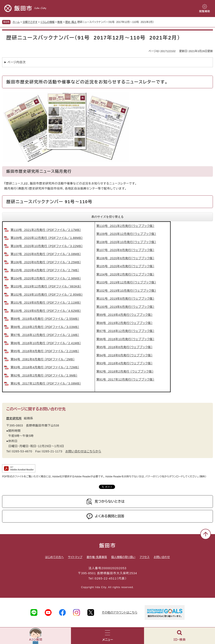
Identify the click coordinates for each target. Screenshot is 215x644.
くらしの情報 (47, 22)
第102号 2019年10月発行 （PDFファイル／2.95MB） (47, 295)
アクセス (145, 557)
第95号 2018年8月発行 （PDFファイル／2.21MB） (45, 351)
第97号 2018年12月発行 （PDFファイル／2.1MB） (45, 335)
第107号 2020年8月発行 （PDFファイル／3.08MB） (46, 254)
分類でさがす (30, 22)
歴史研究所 (14, 418)
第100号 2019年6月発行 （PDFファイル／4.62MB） (46, 311)
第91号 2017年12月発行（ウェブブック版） (125, 379)
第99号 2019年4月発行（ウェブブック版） (125, 315)
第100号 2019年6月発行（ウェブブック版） (125, 307)
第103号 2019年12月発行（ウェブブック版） (126, 282)
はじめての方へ (54, 557)
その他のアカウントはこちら (119, 612)
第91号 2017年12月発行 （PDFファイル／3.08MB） (46, 383)
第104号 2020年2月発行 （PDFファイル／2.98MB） (46, 278)
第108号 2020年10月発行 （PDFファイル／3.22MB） (47, 246)
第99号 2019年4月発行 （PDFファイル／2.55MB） (45, 319)
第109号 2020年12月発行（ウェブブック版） (126, 234)
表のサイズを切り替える (107, 217)
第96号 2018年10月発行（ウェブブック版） (125, 339)
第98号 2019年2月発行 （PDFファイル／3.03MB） (45, 327)
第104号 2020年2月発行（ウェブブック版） (125, 274)
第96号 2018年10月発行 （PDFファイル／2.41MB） (46, 343)
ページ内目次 (17, 62)
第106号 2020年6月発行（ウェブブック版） (125, 258)
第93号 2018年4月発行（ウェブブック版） (125, 363)
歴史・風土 (71, 22)
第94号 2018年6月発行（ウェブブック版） (125, 355)
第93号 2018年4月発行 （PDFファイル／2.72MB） (45, 367)
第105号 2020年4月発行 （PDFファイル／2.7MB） (45, 270)
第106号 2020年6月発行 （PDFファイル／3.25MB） (46, 262)
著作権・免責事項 (97, 557)
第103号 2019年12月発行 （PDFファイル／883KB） (46, 286)
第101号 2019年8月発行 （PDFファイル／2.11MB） (46, 303)
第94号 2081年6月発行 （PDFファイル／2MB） (43, 359)
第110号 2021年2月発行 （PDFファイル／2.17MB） (46, 230)
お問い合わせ (162, 557)
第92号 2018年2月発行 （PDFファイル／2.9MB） (44, 375)
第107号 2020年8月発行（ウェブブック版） (125, 250)
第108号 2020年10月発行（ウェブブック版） (126, 242)
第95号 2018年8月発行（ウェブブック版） (125, 347)
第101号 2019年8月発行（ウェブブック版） (125, 299)
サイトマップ (75, 557)
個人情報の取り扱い (123, 557)
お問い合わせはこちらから (83, 451)
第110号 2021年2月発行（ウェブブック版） (125, 226)
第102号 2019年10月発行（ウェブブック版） (126, 291)
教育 (60, 22)
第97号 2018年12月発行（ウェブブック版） (125, 331)
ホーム (16, 22)
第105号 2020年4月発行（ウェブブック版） (125, 266)
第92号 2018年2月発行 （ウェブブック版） (125, 371)
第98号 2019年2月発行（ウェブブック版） (125, 323)
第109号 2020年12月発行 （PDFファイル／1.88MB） (47, 238)
